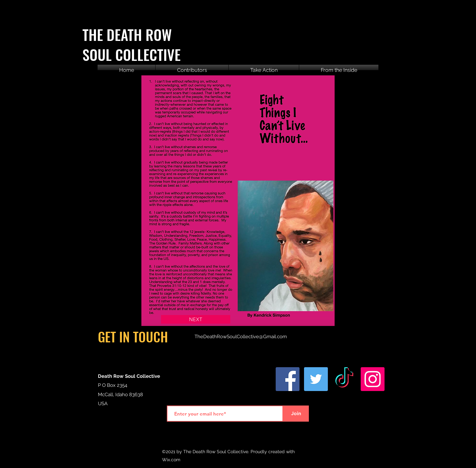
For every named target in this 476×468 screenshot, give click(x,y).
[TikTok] (344, 379)
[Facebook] (288, 379)
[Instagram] (373, 379)
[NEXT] (196, 319)
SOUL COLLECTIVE (132, 55)
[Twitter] (316, 379)
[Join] (296, 414)
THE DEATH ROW (127, 35)
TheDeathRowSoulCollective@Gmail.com (241, 337)
